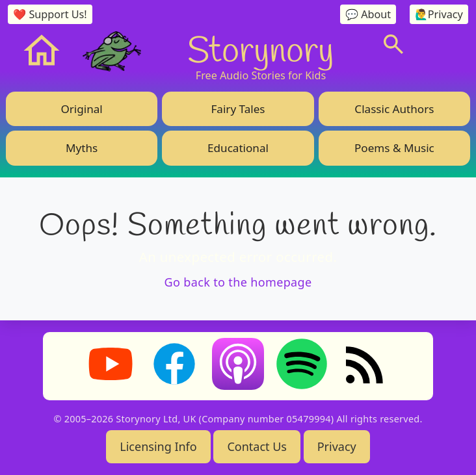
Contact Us (257, 446)
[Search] (393, 44)
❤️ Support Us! (50, 14)
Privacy (337, 446)
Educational (238, 148)
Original (81, 109)
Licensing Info (158, 446)
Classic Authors (394, 109)
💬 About (368, 14)
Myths (82, 148)
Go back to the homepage (238, 282)
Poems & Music (394, 148)
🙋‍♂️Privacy (439, 14)
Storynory (261, 49)
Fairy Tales (238, 109)
